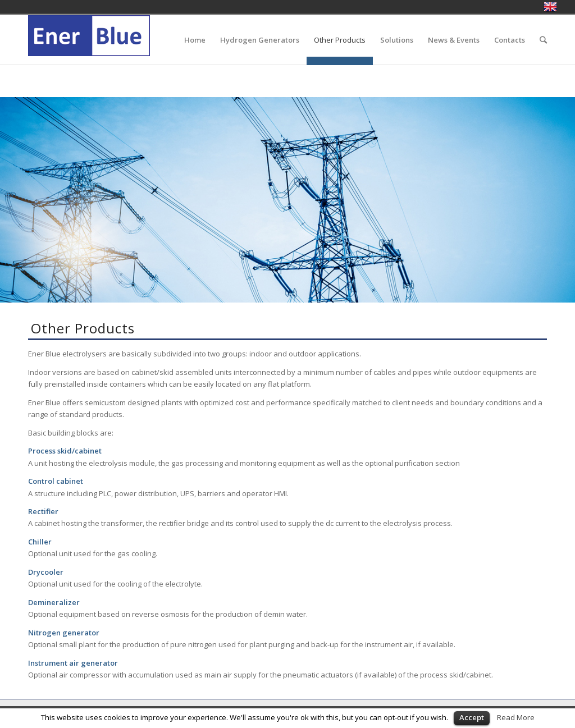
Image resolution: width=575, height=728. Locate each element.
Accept (472, 717)
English (550, 7)
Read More (516, 717)
